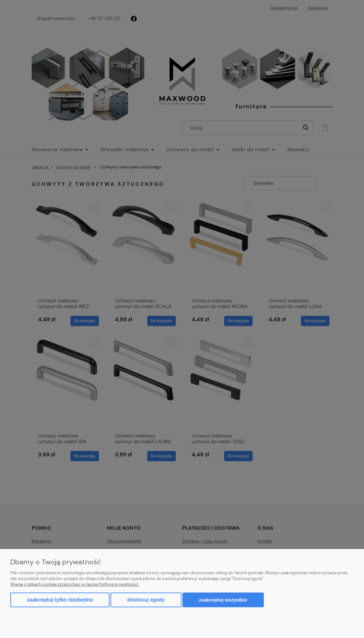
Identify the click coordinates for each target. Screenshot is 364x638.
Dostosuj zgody (146, 600)
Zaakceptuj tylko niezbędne (60, 600)
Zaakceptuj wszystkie (223, 600)
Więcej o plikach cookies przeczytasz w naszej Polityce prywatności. (75, 584)
